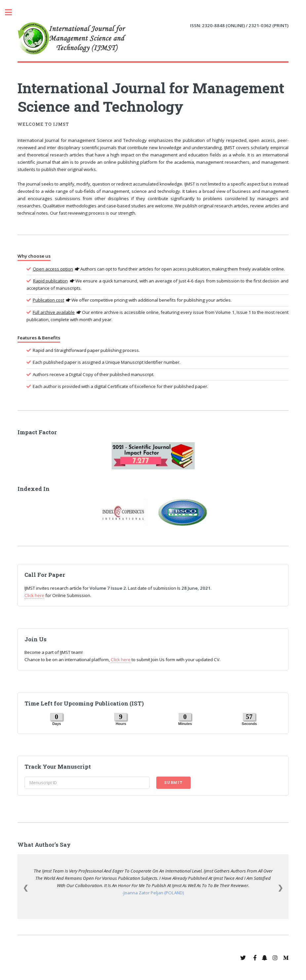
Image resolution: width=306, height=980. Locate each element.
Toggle (12, 12)
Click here (34, 595)
